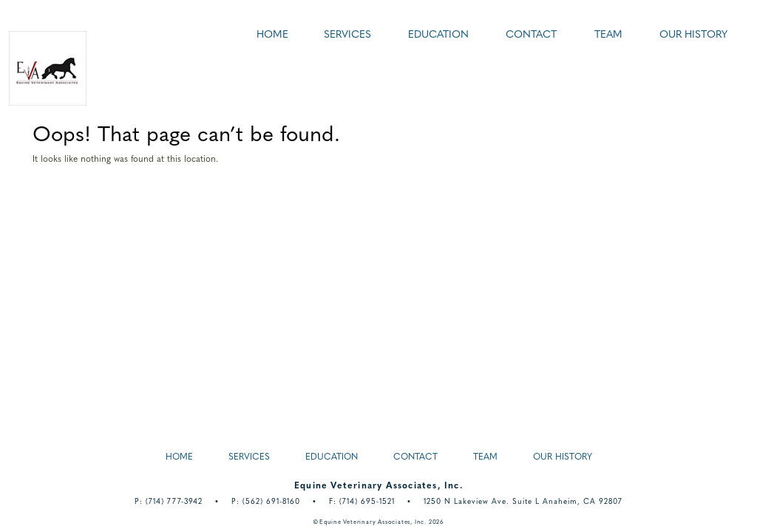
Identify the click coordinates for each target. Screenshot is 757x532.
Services (347, 35)
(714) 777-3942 (174, 502)
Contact (531, 35)
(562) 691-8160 (271, 502)
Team (608, 35)
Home (272, 35)
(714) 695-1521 (367, 502)
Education (438, 35)
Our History (693, 35)
